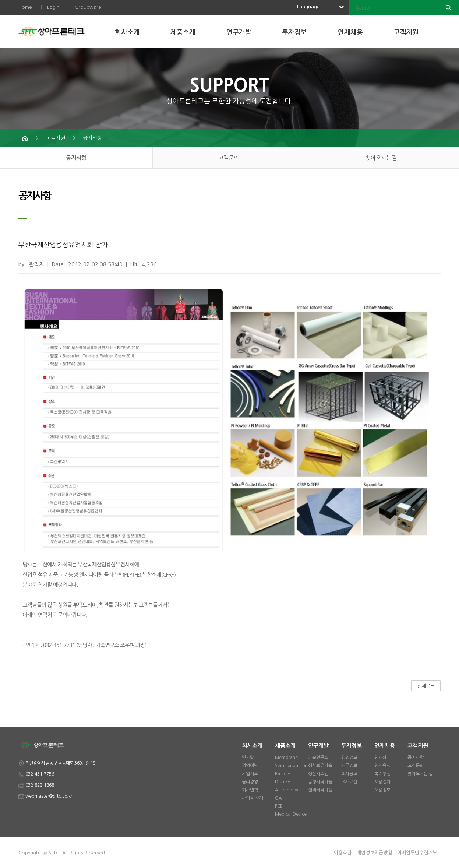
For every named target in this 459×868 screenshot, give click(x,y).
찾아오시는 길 (420, 774)
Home (25, 7)
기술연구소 (318, 758)
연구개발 (239, 32)
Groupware (88, 7)
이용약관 (343, 853)
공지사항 (92, 138)
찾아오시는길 (381, 158)
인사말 (248, 758)
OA (278, 798)
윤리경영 (250, 782)
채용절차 (382, 782)
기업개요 (250, 774)
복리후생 (382, 774)
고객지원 (406, 32)
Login (53, 7)
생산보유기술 (320, 766)
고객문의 (229, 158)
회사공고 (349, 774)
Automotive (287, 790)
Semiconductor (291, 766)
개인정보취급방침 (374, 853)
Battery (283, 774)
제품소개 (183, 32)
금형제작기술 (320, 782)
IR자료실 (349, 782)
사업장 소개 (253, 798)
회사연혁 (250, 790)
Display (283, 782)
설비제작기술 (320, 790)
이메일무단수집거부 (417, 853)
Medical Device (291, 814)
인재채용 (350, 32)
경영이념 (250, 766)
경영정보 (349, 758)
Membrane (286, 758)
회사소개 (127, 32)
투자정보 (294, 32)
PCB (279, 806)
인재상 (380, 758)
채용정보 (382, 790)
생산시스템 (318, 774)
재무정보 (349, 766)
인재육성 (382, 766)
